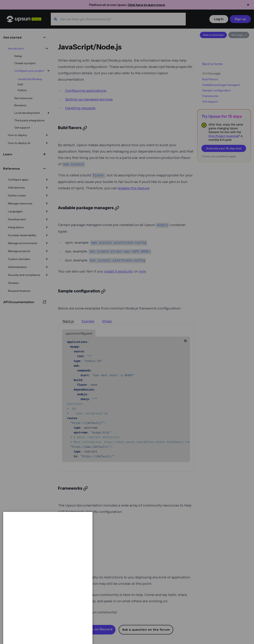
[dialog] (48, 626)
